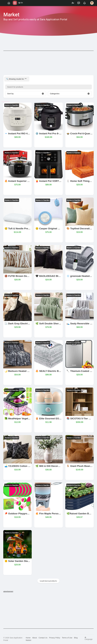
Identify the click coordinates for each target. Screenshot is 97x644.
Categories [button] (70, 94)
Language (89, 638)
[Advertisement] (49, 610)
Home (28, 638)
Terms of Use (67, 638)
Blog (76, 638)
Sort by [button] (26, 94)
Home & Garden (12, 105)
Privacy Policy (55, 638)
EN (21, 3)
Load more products (48, 581)
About (35, 638)
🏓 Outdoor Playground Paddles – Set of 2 (29, 514)
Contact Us (43, 638)
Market (28, 640)
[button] (15, 3)
